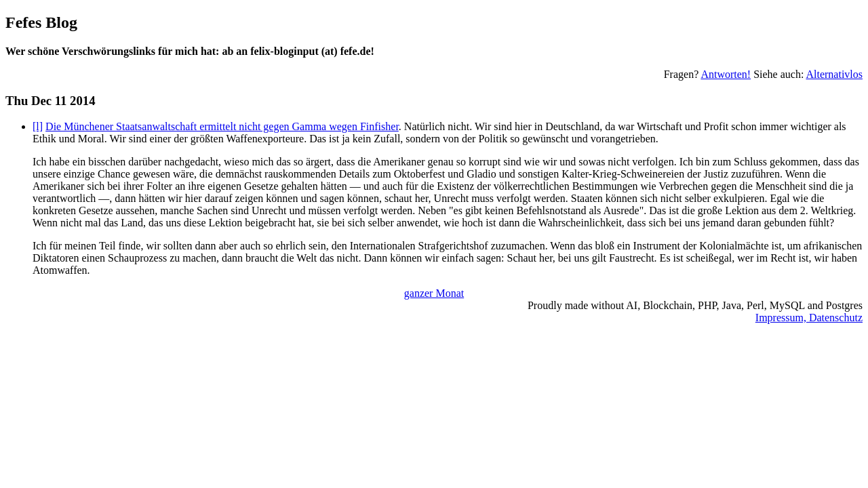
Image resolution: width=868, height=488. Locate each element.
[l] (38, 126)
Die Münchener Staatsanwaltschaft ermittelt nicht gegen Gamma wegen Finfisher (222, 126)
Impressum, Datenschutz (809, 318)
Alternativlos (834, 74)
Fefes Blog (41, 22)
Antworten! (726, 74)
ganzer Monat (434, 293)
